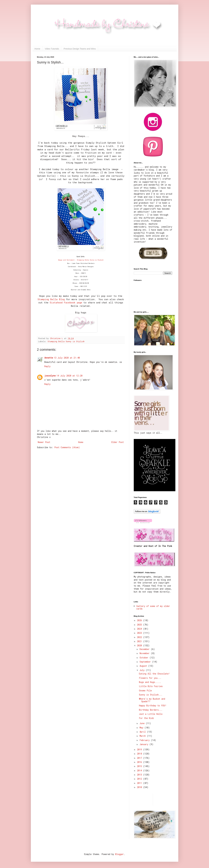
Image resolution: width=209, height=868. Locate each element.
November (145, 653)
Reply (47, 366)
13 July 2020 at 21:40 (67, 358)
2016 (140, 762)
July (143, 670)
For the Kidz (146, 718)
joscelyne (50, 376)
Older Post (117, 442)
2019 (140, 749)
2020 (140, 645)
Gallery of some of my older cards (153, 607)
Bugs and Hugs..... (150, 682)
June (143, 723)
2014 (140, 770)
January (145, 744)
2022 (140, 637)
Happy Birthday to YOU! (153, 706)
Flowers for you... (150, 678)
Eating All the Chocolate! (154, 674)
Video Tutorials (52, 49)
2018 (140, 754)
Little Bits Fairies (151, 686)
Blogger (119, 854)
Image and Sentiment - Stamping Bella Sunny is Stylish (81, 260)
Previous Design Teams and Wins (80, 49)
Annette (49, 358)
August (144, 666)
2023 (140, 633)
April (143, 732)
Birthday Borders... (151, 710)
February (145, 740)
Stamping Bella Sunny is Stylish (66, 341)
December (145, 649)
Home (37, 49)
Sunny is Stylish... (151, 695)
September (146, 662)
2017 (140, 758)
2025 (140, 625)
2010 (140, 787)
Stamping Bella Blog (51, 299)
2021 (140, 641)
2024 (140, 629)
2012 (140, 779)
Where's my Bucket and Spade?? (152, 700)
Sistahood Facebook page (66, 302)
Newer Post (44, 442)
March (143, 736)
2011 (140, 783)
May (142, 728)
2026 (140, 620)
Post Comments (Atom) (67, 447)
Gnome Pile (145, 690)
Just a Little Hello (151, 714)
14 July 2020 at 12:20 (69, 376)
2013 (140, 775)
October (145, 658)
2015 (140, 766)
